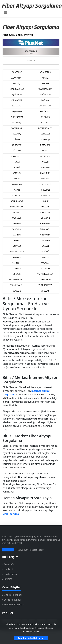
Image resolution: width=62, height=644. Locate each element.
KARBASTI (45, 167)
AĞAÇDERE (17, 72)
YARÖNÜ (45, 251)
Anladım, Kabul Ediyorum (31, 638)
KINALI (17, 190)
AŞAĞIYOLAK (45, 95)
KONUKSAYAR (17, 201)
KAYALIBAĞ (17, 184)
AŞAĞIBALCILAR (17, 89)
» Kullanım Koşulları (13, 605)
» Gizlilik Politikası (12, 595)
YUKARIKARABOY (17, 279)
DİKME (17, 139)
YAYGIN (45, 257)
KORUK (45, 201)
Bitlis (19, 35)
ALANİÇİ (17, 83)
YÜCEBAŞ (45, 291)
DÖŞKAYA (17, 151)
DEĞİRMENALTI (45, 128)
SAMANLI (17, 223)
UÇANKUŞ (45, 240)
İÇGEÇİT (45, 162)
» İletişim (7, 579)
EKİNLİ (45, 151)
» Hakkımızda (9, 574)
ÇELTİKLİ (45, 123)
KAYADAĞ (45, 179)
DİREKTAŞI (45, 139)
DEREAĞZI (45, 134)
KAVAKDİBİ (45, 173)
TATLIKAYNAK (45, 235)
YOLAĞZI (45, 263)
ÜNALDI (45, 246)
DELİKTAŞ (17, 134)
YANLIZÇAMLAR (17, 251)
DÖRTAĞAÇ (45, 145)
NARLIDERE (45, 212)
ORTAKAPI (45, 218)
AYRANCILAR (17, 100)
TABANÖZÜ (45, 229)
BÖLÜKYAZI (45, 111)
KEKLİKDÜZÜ (45, 184)
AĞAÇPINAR (17, 78)
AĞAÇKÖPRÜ (45, 72)
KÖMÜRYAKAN (17, 207)
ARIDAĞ (45, 83)
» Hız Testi (7, 569)
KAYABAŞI (17, 179)
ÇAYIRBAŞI (17, 123)
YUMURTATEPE (45, 285)
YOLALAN (17, 268)
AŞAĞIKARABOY (45, 89)
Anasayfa (8, 35)
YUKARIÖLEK (45, 279)
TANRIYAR (17, 235)
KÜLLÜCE (45, 207)
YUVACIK (17, 291)
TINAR (17, 240)
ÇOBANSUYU (17, 128)
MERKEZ (17, 212)
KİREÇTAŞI (45, 190)
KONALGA (45, 195)
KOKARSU (17, 195)
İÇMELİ (17, 167)
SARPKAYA (17, 229)
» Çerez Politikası (11, 600)
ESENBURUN (17, 156)
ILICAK (17, 162)
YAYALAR (17, 257)
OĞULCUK (17, 218)
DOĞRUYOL (17, 145)
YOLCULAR (45, 268)
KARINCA (17, 173)
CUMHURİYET (17, 117)
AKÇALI (45, 78)
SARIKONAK (45, 223)
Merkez (28, 35)
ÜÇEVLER (17, 246)
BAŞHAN (45, 100)
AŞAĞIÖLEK (17, 95)
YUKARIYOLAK (17, 285)
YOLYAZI (17, 274)
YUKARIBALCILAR (45, 274)
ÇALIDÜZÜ (45, 117)
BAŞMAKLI (17, 106)
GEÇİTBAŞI (45, 156)
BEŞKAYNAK (17, 111)
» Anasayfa (8, 564)
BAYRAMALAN (45, 106)
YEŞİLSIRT (17, 263)
